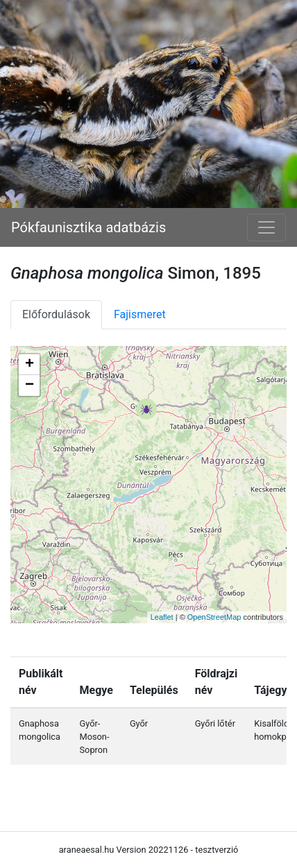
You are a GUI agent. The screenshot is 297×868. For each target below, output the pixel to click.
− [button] (29, 385)
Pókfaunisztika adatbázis (88, 227)
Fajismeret (140, 314)
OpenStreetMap (214, 617)
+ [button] (29, 365)
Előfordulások (56, 314)
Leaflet (162, 617)
